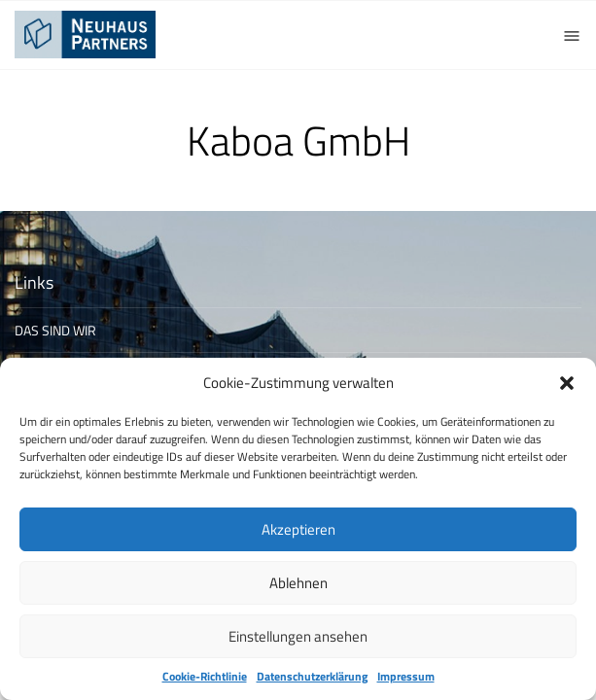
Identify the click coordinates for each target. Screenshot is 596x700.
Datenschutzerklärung (312, 677)
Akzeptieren (298, 529)
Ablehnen (298, 583)
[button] (567, 383)
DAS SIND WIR (55, 330)
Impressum (406, 677)
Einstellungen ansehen (298, 636)
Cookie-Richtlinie (205, 677)
